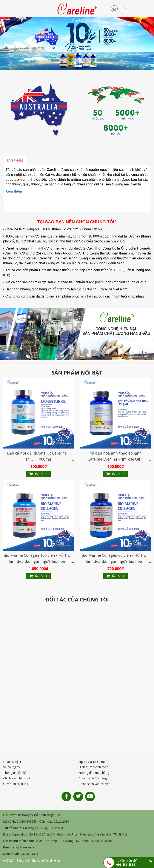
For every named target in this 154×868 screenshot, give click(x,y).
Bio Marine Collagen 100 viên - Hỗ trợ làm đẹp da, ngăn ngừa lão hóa (37, 558)
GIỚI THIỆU (12, 762)
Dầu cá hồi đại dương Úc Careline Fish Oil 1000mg (37, 456)
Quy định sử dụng (16, 784)
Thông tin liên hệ (15, 773)
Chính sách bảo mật (17, 778)
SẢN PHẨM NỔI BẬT (77, 373)
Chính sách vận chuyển (95, 784)
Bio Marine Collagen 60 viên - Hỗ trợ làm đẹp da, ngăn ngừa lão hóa (114, 558)
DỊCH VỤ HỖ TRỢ (92, 762)
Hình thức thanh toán (93, 767)
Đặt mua (38, 474)
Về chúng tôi (12, 767)
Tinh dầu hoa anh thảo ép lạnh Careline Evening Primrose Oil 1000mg (114, 459)
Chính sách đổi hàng (93, 778)
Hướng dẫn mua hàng (94, 773)
